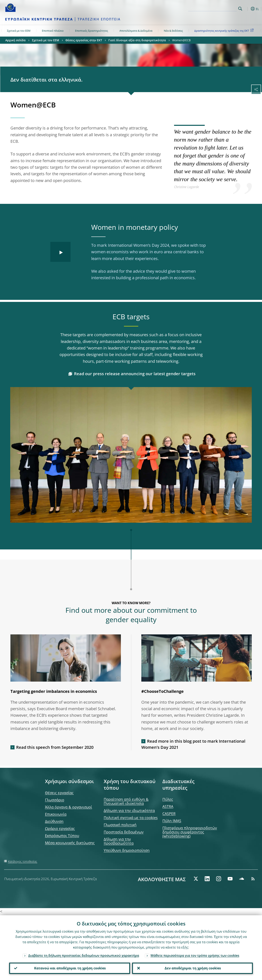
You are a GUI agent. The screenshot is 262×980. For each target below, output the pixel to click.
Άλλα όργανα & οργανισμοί (69, 807)
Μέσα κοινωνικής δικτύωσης (70, 843)
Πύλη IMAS (172, 821)
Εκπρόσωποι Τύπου (62, 836)
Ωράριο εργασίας (60, 828)
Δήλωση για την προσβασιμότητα (119, 841)
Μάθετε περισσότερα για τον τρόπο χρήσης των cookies (195, 955)
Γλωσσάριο (55, 800)
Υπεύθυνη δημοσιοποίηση (127, 850)
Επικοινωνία (56, 814)
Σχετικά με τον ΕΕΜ (19, 31)
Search (240, 9)
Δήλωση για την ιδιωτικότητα (129, 810)
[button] (247, 9)
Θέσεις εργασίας (59, 793)
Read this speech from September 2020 (55, 747)
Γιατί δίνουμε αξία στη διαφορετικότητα (137, 40)
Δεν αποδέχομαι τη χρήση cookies (192, 968)
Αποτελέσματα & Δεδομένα (136, 31)
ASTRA (168, 806)
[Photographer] (118, 678)
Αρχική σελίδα (15, 40)
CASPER (169, 814)
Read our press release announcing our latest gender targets (135, 374)
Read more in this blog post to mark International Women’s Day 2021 (193, 744)
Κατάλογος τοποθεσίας (23, 861)
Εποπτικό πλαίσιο (53, 31)
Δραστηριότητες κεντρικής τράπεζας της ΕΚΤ (225, 30)
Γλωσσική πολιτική (120, 825)
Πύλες (168, 799)
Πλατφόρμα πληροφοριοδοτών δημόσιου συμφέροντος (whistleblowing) (190, 832)
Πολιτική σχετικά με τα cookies (131, 818)
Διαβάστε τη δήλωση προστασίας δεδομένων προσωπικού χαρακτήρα (84, 955)
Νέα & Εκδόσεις (173, 31)
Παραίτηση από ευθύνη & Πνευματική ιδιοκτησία (126, 801)
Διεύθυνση (54, 821)
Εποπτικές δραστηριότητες (92, 31)
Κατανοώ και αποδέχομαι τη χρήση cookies (70, 968)
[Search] (216, 8)
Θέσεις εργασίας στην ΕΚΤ (84, 40)
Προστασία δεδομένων (124, 832)
